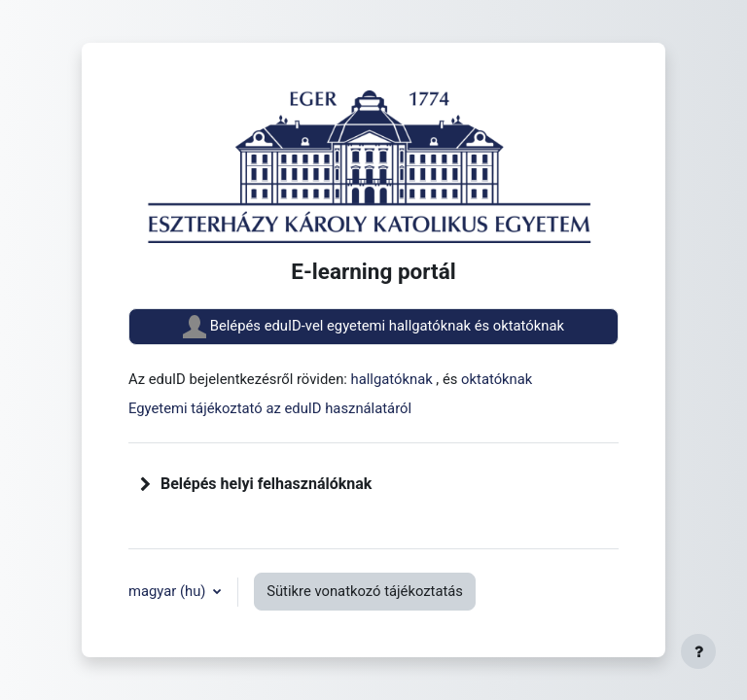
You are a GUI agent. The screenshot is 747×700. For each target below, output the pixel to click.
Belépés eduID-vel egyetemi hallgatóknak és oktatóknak (373, 327)
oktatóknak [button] (497, 379)
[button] (146, 484)
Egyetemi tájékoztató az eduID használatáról (270, 408)
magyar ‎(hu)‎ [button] (169, 591)
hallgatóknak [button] (394, 379)
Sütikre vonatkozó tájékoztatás (365, 591)
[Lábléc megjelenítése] (698, 651)
